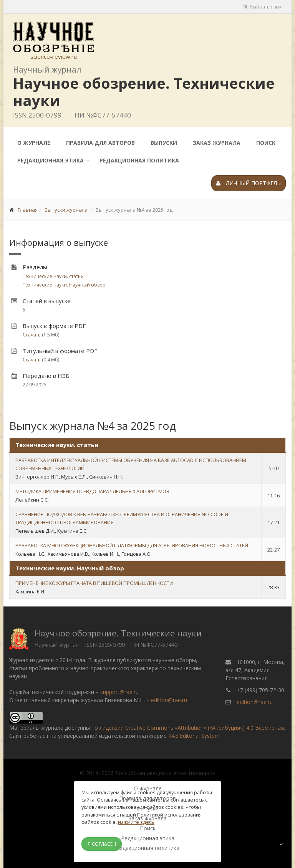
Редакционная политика (139, 160)
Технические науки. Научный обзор (64, 285)
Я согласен (102, 844)
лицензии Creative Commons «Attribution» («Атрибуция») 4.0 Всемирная (192, 728)
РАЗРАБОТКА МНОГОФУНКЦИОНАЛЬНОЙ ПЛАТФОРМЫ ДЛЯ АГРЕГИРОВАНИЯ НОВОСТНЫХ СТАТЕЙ (132, 545)
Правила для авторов (100, 143)
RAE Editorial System (194, 736)
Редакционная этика (51, 160)
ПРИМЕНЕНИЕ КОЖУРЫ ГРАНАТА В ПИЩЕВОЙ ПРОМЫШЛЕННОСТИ (94, 583)
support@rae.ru (119, 692)
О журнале (34, 143)
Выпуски (164, 143)
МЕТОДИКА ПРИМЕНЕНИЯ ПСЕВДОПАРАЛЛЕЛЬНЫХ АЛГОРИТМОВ (92, 491)
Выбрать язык (262, 7)
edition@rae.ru (169, 700)
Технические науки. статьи (53, 276)
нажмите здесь (136, 822)
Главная (28, 210)
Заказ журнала (217, 143)
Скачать (32, 335)
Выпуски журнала (66, 210)
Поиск (266, 143)
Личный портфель (249, 183)
